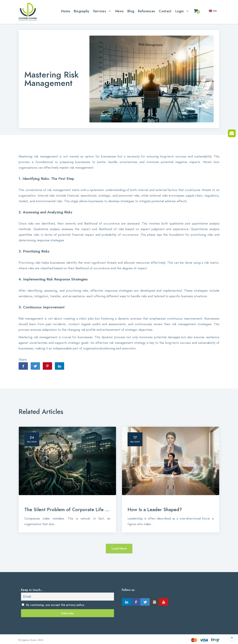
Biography (82, 11)
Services (100, 11)
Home (66, 11)
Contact (165, 11)
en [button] (213, 11)
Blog (131, 11)
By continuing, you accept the (53, 605)
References (147, 11)
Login (180, 11)
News (119, 11)
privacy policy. (75, 605)
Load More (119, 549)
